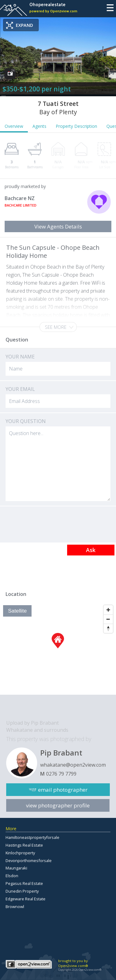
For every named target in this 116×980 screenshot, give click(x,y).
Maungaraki (16, 868)
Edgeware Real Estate (26, 899)
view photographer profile (58, 805)
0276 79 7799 (61, 774)
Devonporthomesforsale (29, 861)
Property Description (76, 126)
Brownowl (15, 907)
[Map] (58, 648)
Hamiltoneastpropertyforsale (32, 837)
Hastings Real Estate (24, 845)
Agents (39, 126)
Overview (14, 126)
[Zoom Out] (108, 619)
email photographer (63, 790)
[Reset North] (108, 628)
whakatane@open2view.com (73, 765)
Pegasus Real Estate (24, 883)
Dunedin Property (22, 891)
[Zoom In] (108, 610)
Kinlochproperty (20, 853)
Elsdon (12, 876)
